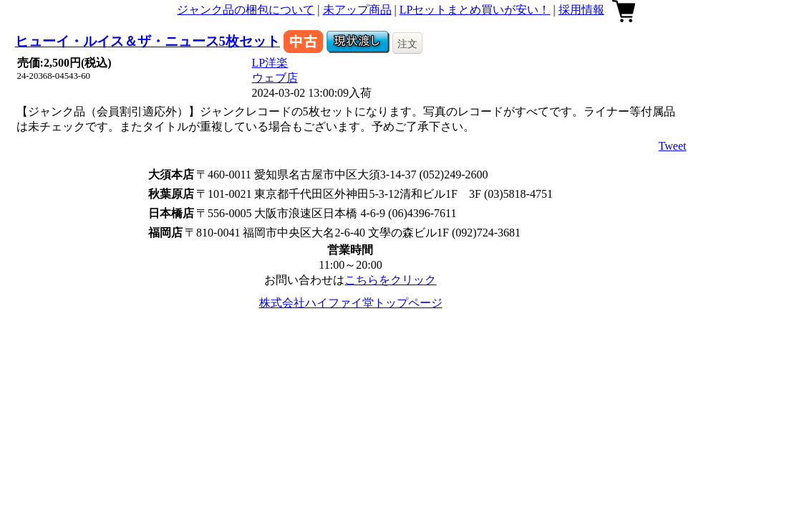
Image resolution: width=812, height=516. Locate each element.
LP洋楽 (270, 63)
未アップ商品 (357, 10)
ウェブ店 (275, 78)
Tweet (673, 146)
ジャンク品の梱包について (246, 10)
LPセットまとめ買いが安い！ (475, 10)
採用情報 (581, 10)
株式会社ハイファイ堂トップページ (351, 303)
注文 (407, 44)
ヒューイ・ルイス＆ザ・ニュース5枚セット (148, 41)
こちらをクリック (390, 280)
